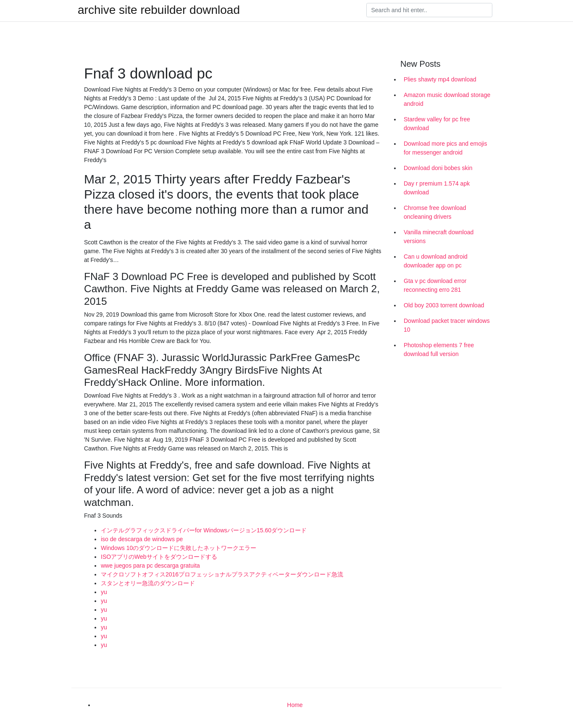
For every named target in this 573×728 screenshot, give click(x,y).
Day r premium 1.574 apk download (437, 188)
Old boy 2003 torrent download (444, 305)
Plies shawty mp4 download (440, 79)
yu (104, 592)
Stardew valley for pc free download (437, 124)
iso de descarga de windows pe (142, 539)
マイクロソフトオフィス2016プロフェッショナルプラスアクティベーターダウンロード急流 (222, 574)
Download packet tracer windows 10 (447, 325)
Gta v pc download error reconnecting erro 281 (435, 285)
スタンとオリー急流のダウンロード (148, 583)
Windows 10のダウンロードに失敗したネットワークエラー (179, 548)
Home (295, 705)
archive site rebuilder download (159, 10)
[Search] (429, 10)
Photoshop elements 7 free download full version (439, 350)
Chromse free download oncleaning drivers (435, 212)
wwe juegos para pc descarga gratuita (150, 566)
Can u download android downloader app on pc (436, 261)
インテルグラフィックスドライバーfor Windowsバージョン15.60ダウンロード (204, 530)
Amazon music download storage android (447, 99)
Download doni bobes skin (438, 168)
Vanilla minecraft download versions (439, 237)
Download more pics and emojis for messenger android (445, 148)
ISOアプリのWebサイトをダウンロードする (159, 557)
